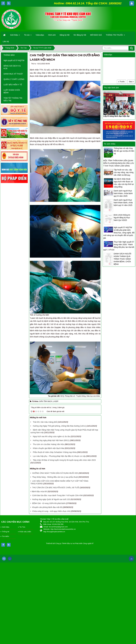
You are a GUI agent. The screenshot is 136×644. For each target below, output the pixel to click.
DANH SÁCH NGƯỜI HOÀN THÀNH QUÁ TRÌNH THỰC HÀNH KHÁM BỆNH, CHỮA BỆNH (122, 259)
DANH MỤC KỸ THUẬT (13, 74)
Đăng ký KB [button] (65, 35)
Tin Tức (22, 527)
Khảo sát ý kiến (25, 532)
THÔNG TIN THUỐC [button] (115, 36)
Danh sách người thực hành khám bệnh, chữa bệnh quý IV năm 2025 (123, 203)
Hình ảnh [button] (52, 35)
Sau (131, 82)
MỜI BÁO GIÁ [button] (96, 35)
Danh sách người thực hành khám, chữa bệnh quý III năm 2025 (123, 193)
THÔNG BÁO (9, 55)
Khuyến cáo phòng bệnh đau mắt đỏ (47, 507)
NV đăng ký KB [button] (80, 35)
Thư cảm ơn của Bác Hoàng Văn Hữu (48, 444)
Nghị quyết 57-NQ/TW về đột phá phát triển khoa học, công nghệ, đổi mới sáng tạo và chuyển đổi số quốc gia (119, 233)
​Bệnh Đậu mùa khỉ (39, 491)
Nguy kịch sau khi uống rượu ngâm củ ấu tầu (51, 436)
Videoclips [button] (40, 35)
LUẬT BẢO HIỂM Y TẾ (13, 85)
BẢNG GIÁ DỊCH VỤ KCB (12, 67)
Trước (121, 82)
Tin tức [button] (28, 36)
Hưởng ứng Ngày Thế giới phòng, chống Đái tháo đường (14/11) (59, 426)
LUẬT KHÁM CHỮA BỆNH (12, 91)
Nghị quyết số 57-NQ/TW (14, 60)
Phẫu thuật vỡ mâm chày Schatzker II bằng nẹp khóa (55, 452)
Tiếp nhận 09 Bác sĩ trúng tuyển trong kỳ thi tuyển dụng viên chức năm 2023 (64, 460)
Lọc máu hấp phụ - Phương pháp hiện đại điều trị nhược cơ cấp (59, 456)
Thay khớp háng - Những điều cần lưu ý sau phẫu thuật (55, 477)
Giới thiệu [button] (15, 36)
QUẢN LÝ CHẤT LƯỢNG (14, 79)
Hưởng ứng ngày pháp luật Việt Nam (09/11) (51, 440)
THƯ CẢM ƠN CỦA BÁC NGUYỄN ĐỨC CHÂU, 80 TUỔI (56, 488)
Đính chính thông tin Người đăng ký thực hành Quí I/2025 (122, 218)
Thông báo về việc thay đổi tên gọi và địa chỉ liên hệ (124, 151)
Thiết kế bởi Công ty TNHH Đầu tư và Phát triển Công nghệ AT (70, 543)
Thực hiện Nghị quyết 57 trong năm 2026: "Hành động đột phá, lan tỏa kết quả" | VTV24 (119, 246)
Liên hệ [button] (6, 42)
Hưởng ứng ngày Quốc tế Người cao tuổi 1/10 (51, 499)
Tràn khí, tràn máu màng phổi (45, 422)
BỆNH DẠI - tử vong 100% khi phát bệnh (49, 503)
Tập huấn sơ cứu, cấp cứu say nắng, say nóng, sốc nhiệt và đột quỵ (124, 172)
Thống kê (6, 532)
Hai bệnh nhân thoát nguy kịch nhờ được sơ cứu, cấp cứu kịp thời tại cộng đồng (124, 183)
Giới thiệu (6, 527)
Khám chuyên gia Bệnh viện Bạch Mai (48, 448)
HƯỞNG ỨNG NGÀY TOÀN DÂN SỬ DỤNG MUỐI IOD (55, 473)
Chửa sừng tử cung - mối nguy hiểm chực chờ (51, 511)
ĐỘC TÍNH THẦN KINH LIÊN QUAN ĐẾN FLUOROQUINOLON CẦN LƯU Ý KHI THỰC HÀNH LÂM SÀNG (119, 163)
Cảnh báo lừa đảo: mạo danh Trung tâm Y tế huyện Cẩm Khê (57, 495)
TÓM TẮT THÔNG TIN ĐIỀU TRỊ (13, 99)
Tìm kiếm (5, 536)
